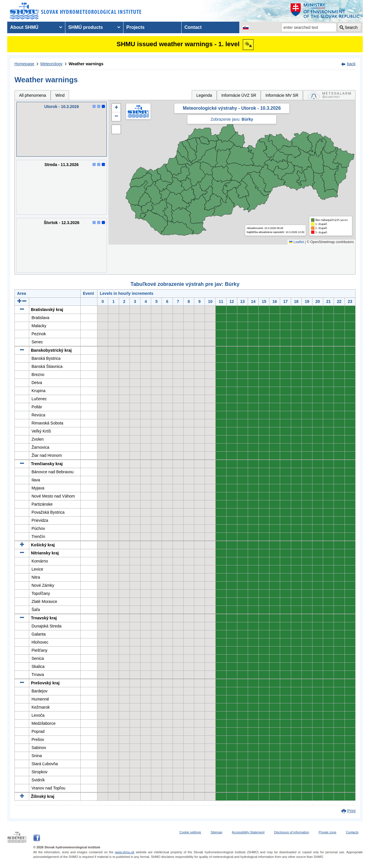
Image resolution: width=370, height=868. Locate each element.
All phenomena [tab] (33, 95)
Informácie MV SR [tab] (282, 95)
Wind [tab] (60, 95)
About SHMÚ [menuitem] (24, 27)
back (351, 64)
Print (351, 811)
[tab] (329, 95)
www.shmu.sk (124, 852)
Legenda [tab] (204, 95)
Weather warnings (86, 64)
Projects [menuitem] (135, 27)
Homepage (24, 64)
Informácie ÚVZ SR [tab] (239, 95)
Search (351, 27)
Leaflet (296, 242)
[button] (116, 108)
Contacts (352, 832)
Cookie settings (190, 832)
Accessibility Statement (248, 832)
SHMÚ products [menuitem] (86, 27)
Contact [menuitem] (193, 27)
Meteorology (52, 64)
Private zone (327, 832)
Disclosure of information (292, 832)
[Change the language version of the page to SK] (246, 27)
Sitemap (217, 832)
